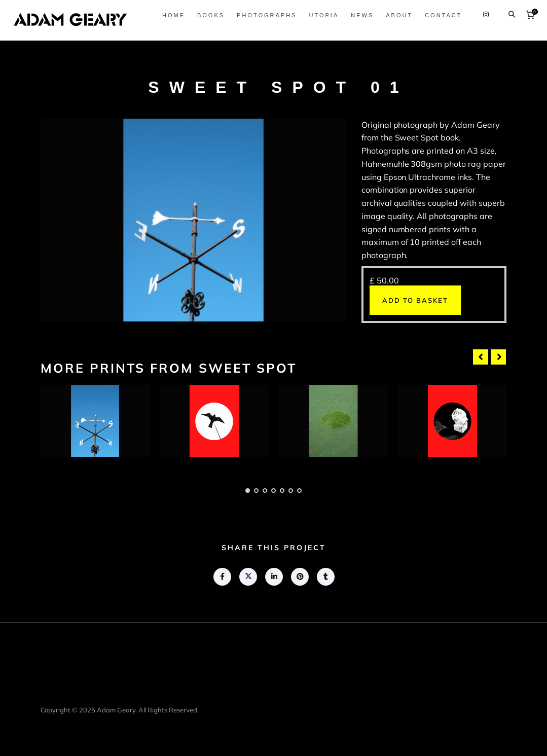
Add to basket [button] (415, 300)
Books (207, 15)
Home (170, 15)
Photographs (263, 15)
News (359, 15)
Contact (440, 15)
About (396, 15)
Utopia (320, 15)
